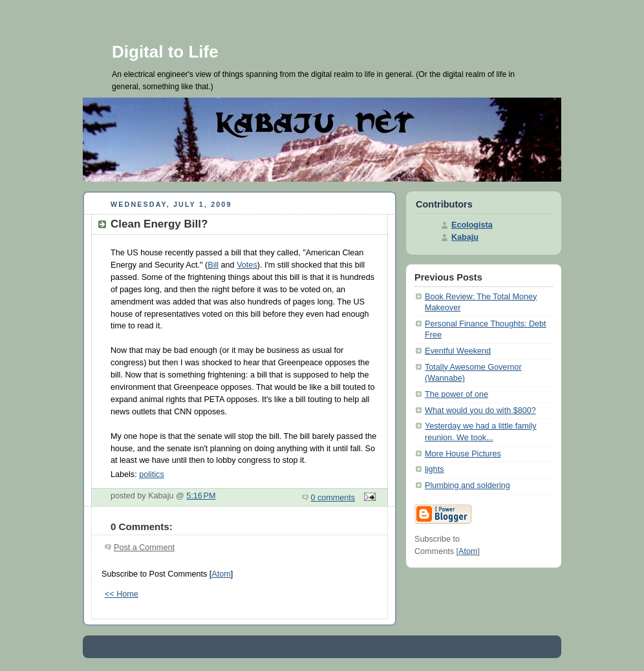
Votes (247, 265)
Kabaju (465, 237)
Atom (221, 574)
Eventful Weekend (458, 351)
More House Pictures (463, 454)
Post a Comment (144, 548)
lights (434, 469)
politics (152, 474)
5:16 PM (201, 496)
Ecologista (472, 225)
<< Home (122, 594)
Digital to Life (165, 52)
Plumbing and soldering (467, 485)
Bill (213, 265)
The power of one (456, 394)
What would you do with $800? (480, 410)
